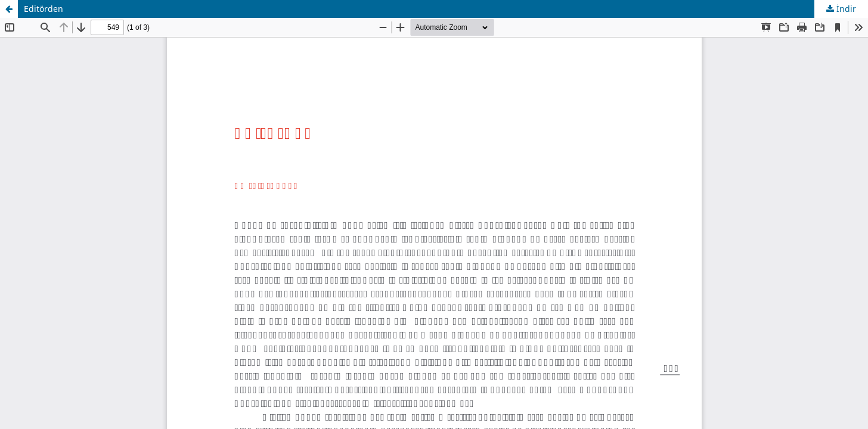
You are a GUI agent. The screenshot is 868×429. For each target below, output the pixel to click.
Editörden (44, 9)
